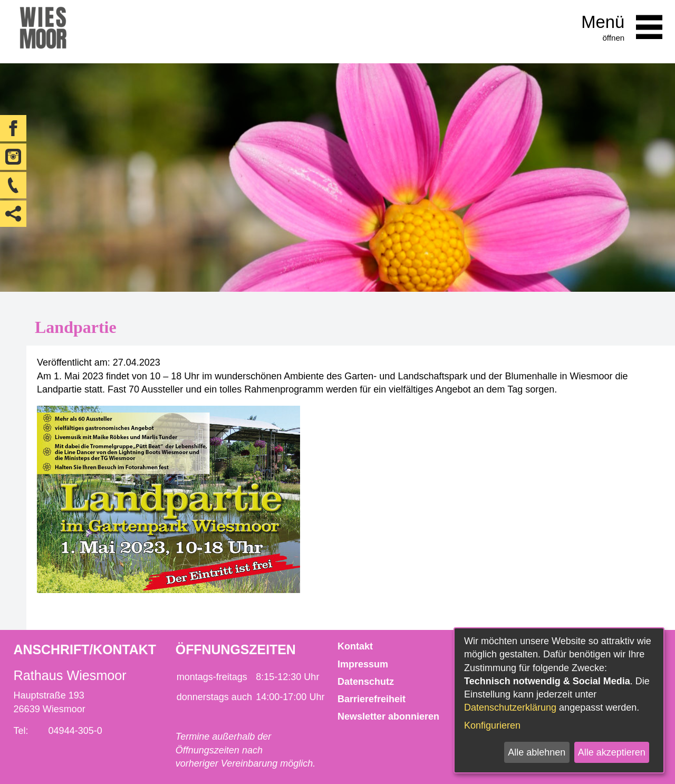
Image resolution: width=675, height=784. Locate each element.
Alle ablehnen (537, 752)
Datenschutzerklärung (510, 707)
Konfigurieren (492, 725)
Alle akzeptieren (612, 752)
